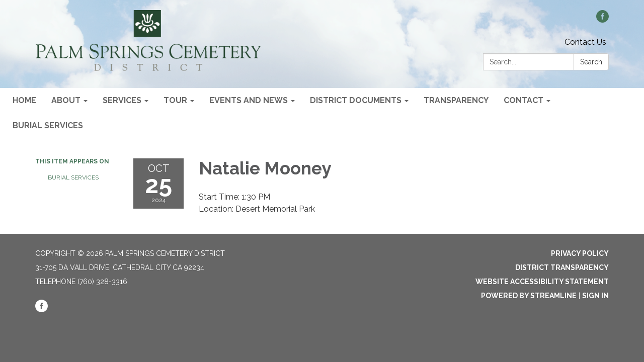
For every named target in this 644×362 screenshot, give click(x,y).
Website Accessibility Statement (542, 282)
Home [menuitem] (24, 100)
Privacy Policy (580, 253)
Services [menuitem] (122, 100)
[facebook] (602, 20)
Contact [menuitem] (524, 100)
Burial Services (73, 177)
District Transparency (562, 267)
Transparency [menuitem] (456, 100)
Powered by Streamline (529, 296)
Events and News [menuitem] (249, 100)
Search (591, 62)
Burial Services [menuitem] (48, 125)
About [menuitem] (66, 100)
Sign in (595, 296)
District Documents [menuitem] (356, 100)
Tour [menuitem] (175, 100)
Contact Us (585, 42)
